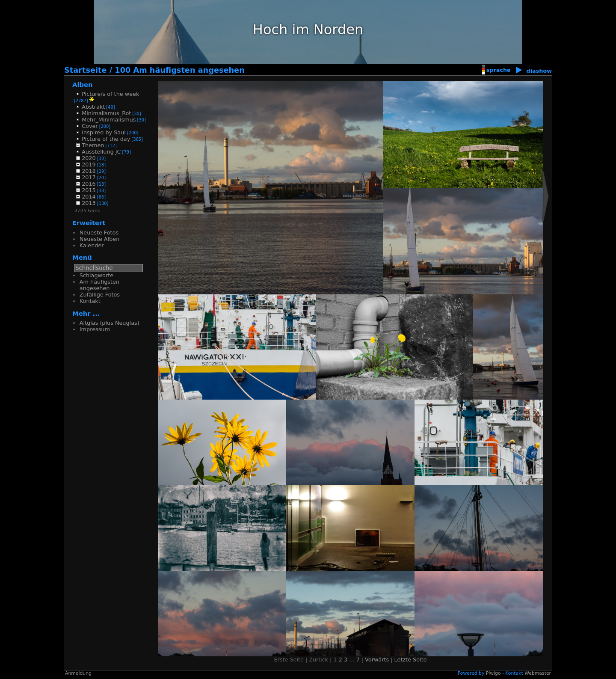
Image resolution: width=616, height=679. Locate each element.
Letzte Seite (411, 660)
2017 (89, 177)
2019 (89, 165)
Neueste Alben (99, 239)
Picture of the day (106, 139)
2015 (89, 190)
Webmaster (538, 673)
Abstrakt (93, 107)
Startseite (86, 70)
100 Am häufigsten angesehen (179, 70)
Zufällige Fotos (100, 295)
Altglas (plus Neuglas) (110, 323)
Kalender (92, 245)
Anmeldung (78, 673)
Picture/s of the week (110, 94)
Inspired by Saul (104, 132)
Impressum (95, 329)
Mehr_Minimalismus (109, 120)
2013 (89, 203)
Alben (83, 85)
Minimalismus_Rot (106, 113)
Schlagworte (96, 275)
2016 (89, 184)
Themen (93, 145)
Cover (90, 126)
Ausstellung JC (101, 152)
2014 (89, 197)
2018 (89, 171)
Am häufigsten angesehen (99, 285)
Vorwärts (377, 660)
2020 (89, 158)
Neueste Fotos (99, 233)
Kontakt (90, 301)
